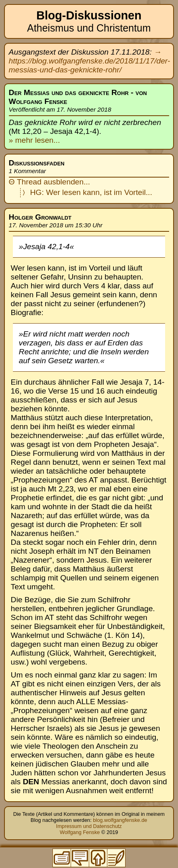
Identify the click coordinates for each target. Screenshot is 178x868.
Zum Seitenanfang (98, 858)
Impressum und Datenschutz (89, 826)
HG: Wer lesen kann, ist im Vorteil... (91, 192)
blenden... (73, 182)
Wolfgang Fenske (80, 832)
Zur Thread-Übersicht (80, 858)
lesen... (46, 140)
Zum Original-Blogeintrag (116, 858)
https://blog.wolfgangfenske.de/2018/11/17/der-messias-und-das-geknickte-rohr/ (90, 65)
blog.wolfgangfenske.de (120, 820)
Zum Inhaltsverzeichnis (62, 858)
